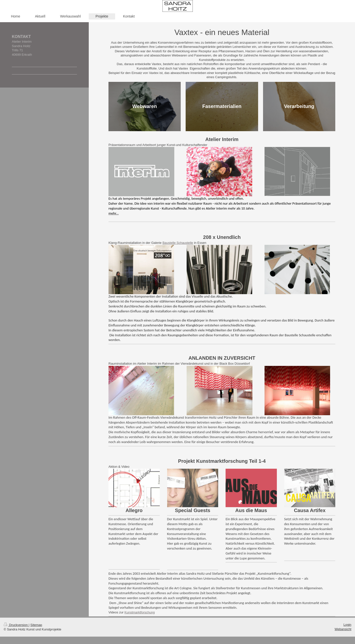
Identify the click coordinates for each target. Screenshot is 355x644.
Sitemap (36, 625)
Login (347, 625)
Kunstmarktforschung (140, 612)
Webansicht (343, 629)
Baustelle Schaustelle (178, 243)
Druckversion (16, 625)
